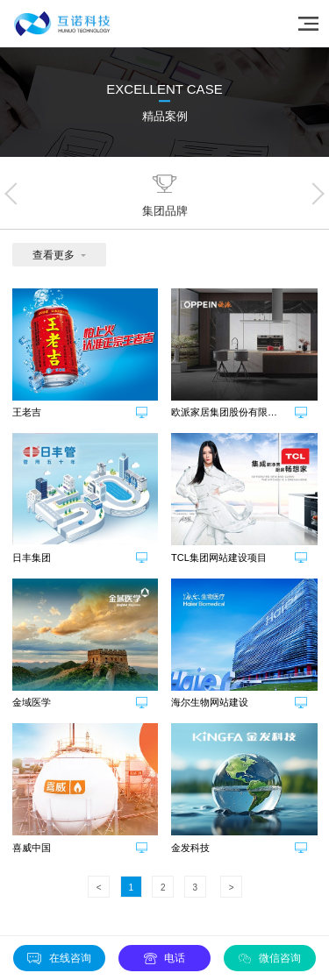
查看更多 (54, 255)
